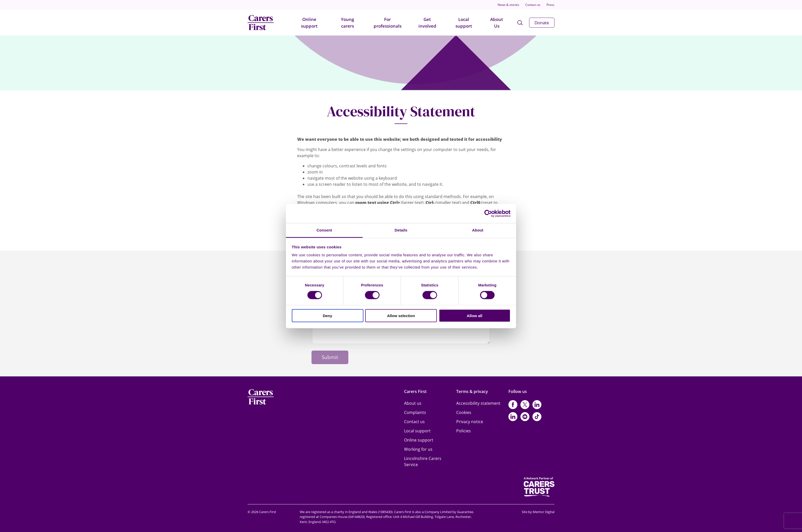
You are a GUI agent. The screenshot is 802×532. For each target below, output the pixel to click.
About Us (497, 23)
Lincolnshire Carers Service (423, 461)
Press (550, 5)
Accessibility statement (478, 403)
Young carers (347, 23)
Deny (327, 316)
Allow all (475, 316)
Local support (464, 23)
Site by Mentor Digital (538, 512)
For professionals (388, 23)
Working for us (418, 449)
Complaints (415, 412)
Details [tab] (401, 230)
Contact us (533, 5)
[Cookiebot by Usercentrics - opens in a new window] (488, 213)
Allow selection (401, 316)
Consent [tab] (324, 230)
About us (413, 403)
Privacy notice (470, 422)
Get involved (427, 23)
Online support (309, 23)
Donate (542, 23)
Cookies (464, 412)
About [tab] (478, 230)
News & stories (508, 5)
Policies (464, 431)
